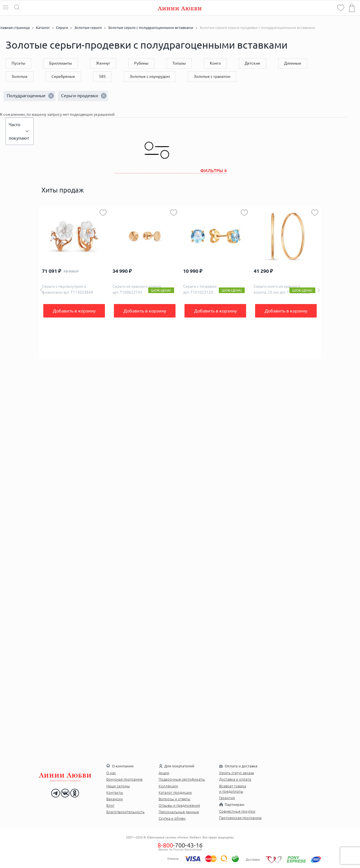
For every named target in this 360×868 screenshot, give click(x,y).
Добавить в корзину (74, 311)
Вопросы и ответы (175, 799)
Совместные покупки (237, 811)
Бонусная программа (124, 779)
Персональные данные (179, 812)
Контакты (115, 792)
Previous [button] (41, 290)
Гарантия (227, 798)
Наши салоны (118, 786)
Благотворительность (125, 812)
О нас (111, 773)
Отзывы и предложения (179, 805)
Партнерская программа (240, 818)
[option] (74, 283)
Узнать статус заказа (237, 773)
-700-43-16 (180, 845)
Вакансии (115, 799)
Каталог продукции (175, 792)
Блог (110, 805)
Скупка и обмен (172, 818)
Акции (164, 773)
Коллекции (168, 786)
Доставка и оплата (235, 779)
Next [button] (319, 290)
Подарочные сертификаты (182, 779)
